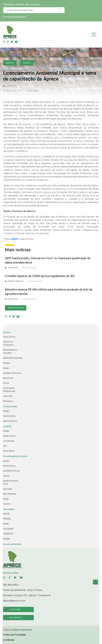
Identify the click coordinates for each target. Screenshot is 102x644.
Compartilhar (32, 91)
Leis (5, 446)
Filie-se (6, 383)
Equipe (6, 368)
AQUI (14, 239)
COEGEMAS (8, 529)
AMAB (6, 524)
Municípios (8, 401)
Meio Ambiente (10, 494)
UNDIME (7, 539)
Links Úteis (8, 396)
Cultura (6, 476)
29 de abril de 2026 (29, 268)
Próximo (27, 63)
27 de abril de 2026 (29, 299)
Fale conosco (15, 618)
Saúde (6, 499)
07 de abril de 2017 (13, 91)
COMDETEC (8, 534)
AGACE (6, 514)
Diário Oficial (9, 451)
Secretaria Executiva (12, 373)
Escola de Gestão (12, 544)
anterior (10, 63)
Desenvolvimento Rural (11, 482)
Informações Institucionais (9, 390)
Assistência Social (11, 471)
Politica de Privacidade (15, 635)
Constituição (9, 441)
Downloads (8, 378)
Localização (15, 609)
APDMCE (7, 519)
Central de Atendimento (15, 17)
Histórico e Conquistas (8, 343)
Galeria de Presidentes (13, 358)
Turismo (7, 504)
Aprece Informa (10, 421)
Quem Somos (9, 337)
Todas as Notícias (16, 308)
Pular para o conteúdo (14, 4)
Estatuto (7, 363)
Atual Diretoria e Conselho (10, 351)
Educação (8, 489)
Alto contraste (33, 4)
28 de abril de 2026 (35, 281)
